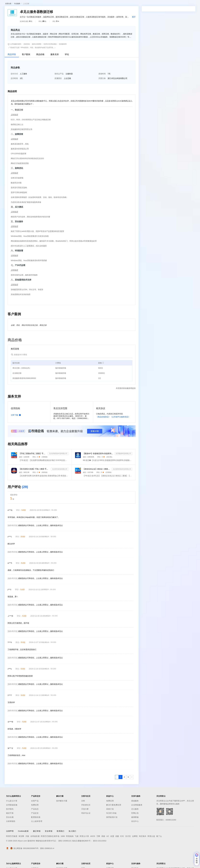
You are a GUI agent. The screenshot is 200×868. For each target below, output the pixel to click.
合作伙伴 (86, 4)
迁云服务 (135, 822)
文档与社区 (52, 4)
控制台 (179, 4)
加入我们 (72, 844)
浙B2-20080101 (65, 854)
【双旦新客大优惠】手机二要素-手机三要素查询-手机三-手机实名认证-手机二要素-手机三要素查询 (34, 482)
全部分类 (8, 17)
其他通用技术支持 (23, 293)
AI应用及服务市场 (27, 11)
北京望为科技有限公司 (60, 482)
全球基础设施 (12, 818)
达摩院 (135, 849)
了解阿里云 (108, 4)
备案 (173, 4)
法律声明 (10, 844)
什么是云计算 (12, 814)
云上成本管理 (37, 835)
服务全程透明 (37, 57)
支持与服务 (97, 4)
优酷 (117, 849)
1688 (63, 849)
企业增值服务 (137, 818)
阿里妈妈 (70, 849)
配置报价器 (36, 830)
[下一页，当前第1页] (132, 790)
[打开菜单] (4, 4)
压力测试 (19, 220)
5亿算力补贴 (111, 826)
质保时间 (102, 87)
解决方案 (41, 4)
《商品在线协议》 (103, 430)
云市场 (77, 4)
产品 (33, 4)
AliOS (93, 849)
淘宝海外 (143, 849)
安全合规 (10, 830)
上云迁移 (26, 17)
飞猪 (77, 849)
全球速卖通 (35, 849)
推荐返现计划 (112, 830)
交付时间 (14, 92)
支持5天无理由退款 (50, 57)
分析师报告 (11, 835)
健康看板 (135, 830)
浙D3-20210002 (100, 854)
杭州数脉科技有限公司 (123, 467)
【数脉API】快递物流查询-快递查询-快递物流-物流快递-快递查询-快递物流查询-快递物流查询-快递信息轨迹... (98, 467)
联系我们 (60, 844)
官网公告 (135, 826)
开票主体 (102, 92)
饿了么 (159, 849)
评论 (67, 68)
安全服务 (19, 235)
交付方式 (14, 87)
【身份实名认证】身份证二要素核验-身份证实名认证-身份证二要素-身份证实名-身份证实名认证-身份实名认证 (97, 482)
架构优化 (19, 181)
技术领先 (10, 822)
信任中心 (135, 835)
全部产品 (35, 814)
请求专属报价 (178, 74)
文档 (83, 814)
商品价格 (40, 68)
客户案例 (26, 68)
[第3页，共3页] (128, 790)
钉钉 (122, 849)
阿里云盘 (151, 849)
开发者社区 (86, 818)
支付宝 (128, 849)
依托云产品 (59, 87)
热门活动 (60, 11)
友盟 (112, 849)
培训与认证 (86, 826)
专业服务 (17, 17)
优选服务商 (63, 57)
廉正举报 (37, 844)
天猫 (27, 849)
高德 (103, 849)
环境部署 (19, 264)
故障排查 (19, 147)
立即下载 (16, 428)
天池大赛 (85, 822)
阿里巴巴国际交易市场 (50, 849)
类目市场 (39, 11)
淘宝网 (21, 849)
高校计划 (110, 822)
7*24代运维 (20, 278)
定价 (70, 4)
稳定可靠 (10, 826)
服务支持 (55, 68)
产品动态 (35, 822)
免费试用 (35, 818)
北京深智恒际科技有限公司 (58, 467)
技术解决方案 (62, 814)
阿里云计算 (84, 849)
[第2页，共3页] (124, 790)
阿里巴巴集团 (12, 849)
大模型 (26, 4)
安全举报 (49, 844)
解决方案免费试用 (114, 818)
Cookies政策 (23, 844)
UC (108, 849)
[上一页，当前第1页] (117, 790)
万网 (98, 849)
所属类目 (58, 92)
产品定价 (35, 826)
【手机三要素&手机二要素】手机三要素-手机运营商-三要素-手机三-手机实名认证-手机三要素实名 (33, 467)
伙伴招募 (69, 11)
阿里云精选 (49, 11)
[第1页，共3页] (121, 790)
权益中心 (62, 4)
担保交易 (27, 57)
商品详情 (12, 68)
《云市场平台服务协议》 (120, 430)
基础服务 (135, 814)
